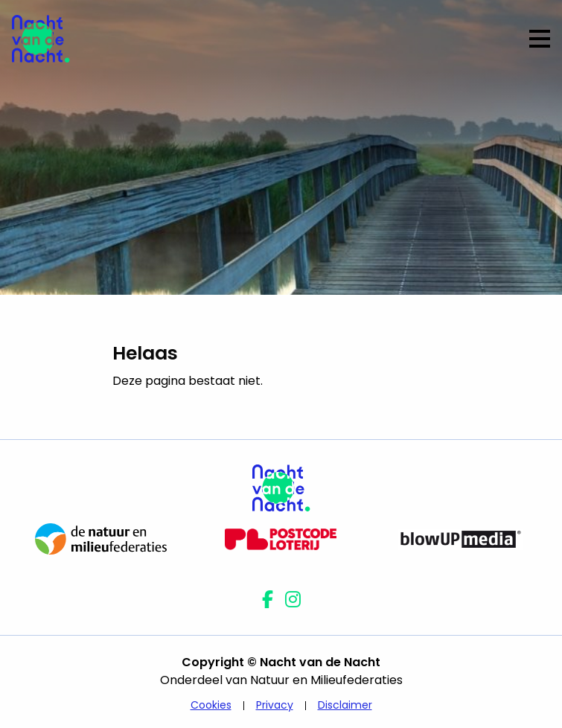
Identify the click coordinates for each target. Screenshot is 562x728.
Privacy (275, 705)
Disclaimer (345, 705)
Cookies (211, 705)
